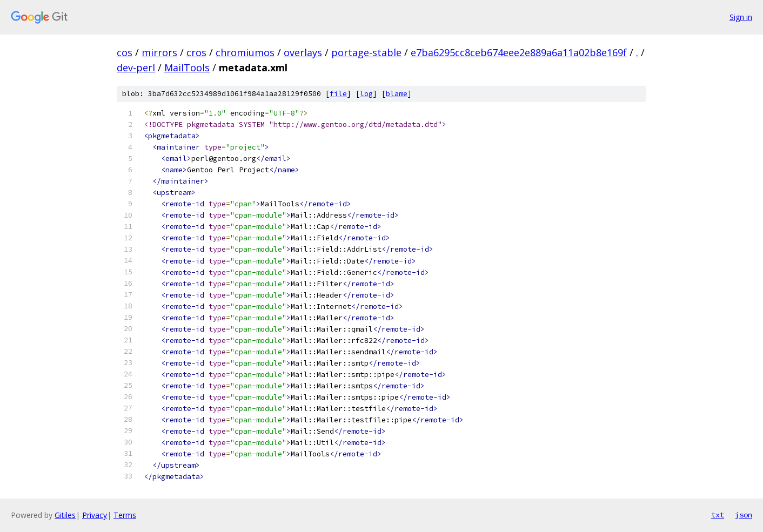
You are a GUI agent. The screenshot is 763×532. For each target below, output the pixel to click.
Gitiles (65, 515)
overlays (303, 52)
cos (125, 52)
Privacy (95, 515)
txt (718, 515)
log (366, 94)
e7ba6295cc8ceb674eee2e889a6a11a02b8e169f (519, 52)
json (744, 515)
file (338, 94)
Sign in (741, 17)
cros (196, 52)
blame (397, 94)
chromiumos (245, 52)
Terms (125, 515)
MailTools (187, 68)
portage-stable (366, 52)
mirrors (159, 52)
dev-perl (136, 68)
